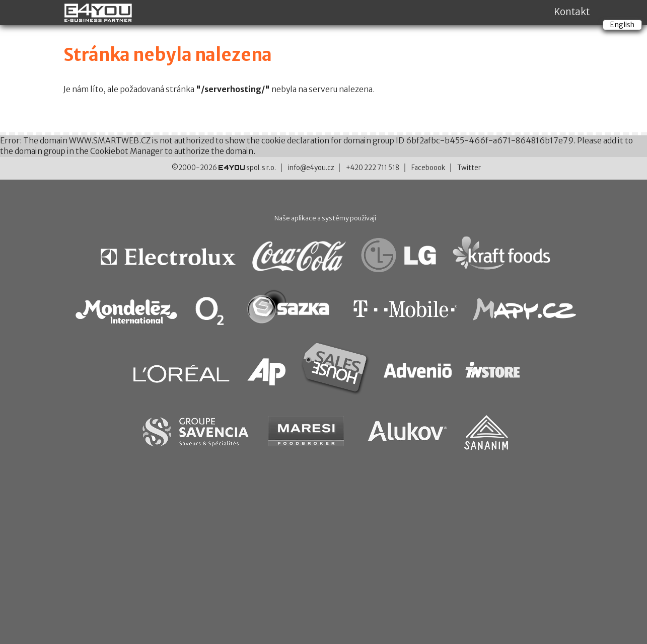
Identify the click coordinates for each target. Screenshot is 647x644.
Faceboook (428, 168)
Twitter (469, 168)
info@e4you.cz (311, 168)
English (622, 25)
